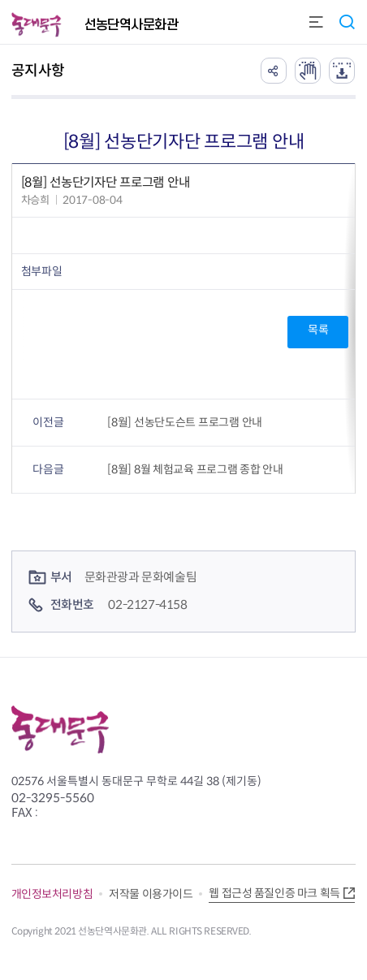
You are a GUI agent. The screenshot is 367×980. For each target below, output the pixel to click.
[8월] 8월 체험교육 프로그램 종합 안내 (195, 469)
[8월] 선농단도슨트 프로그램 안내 (185, 422)
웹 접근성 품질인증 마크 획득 (274, 893)
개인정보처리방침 (52, 894)
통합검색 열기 (347, 22)
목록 (318, 330)
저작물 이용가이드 (151, 894)
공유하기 (274, 71)
